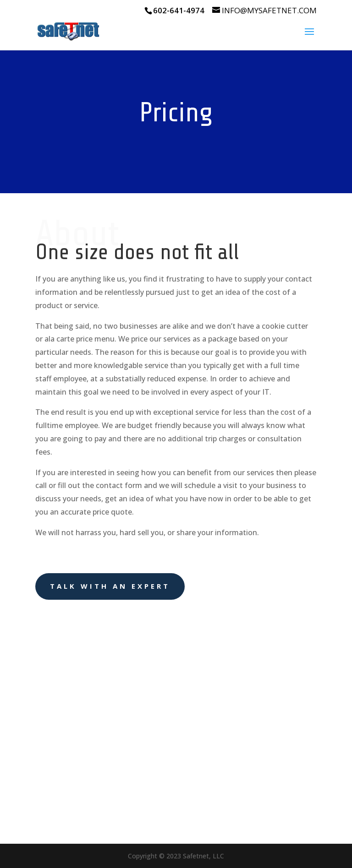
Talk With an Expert (110, 586)
